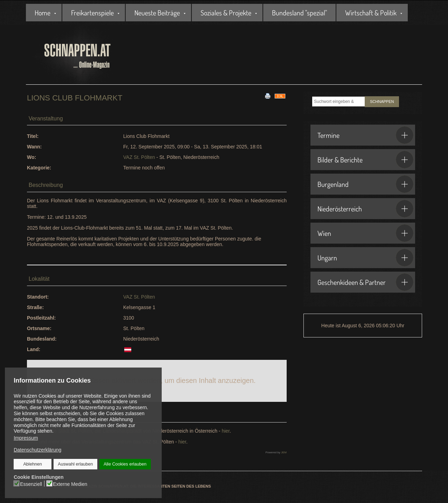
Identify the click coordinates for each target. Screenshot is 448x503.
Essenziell (31, 484)
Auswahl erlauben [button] (76, 464)
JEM (284, 452)
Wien (365, 233)
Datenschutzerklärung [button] (37, 450)
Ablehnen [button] (33, 464)
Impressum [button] (26, 438)
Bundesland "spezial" (299, 13)
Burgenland (365, 184)
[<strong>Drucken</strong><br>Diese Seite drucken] (268, 96)
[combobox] (338, 102)
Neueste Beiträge (157, 13)
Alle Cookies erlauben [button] (125, 464)
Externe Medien (70, 484)
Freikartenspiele (92, 13)
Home (43, 13)
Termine (365, 135)
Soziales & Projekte (226, 13)
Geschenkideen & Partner (365, 282)
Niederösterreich (365, 209)
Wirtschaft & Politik (371, 13)
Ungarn (365, 258)
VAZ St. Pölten (139, 157)
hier (225, 431)
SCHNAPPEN (382, 102)
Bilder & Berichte (365, 160)
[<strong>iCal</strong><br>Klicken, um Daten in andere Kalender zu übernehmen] (280, 96)
